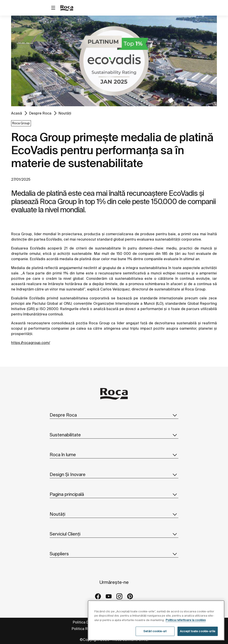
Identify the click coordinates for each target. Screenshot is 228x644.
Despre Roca (40, 113)
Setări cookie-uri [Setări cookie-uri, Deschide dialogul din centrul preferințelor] (155, 631)
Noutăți (65, 113)
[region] (156, 620)
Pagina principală (114, 494)
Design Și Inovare (114, 474)
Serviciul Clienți (114, 534)
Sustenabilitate (114, 435)
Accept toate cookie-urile (198, 631)
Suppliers (114, 554)
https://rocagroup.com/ (31, 343)
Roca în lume (114, 455)
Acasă (17, 113)
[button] (175, 415)
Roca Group (21, 123)
